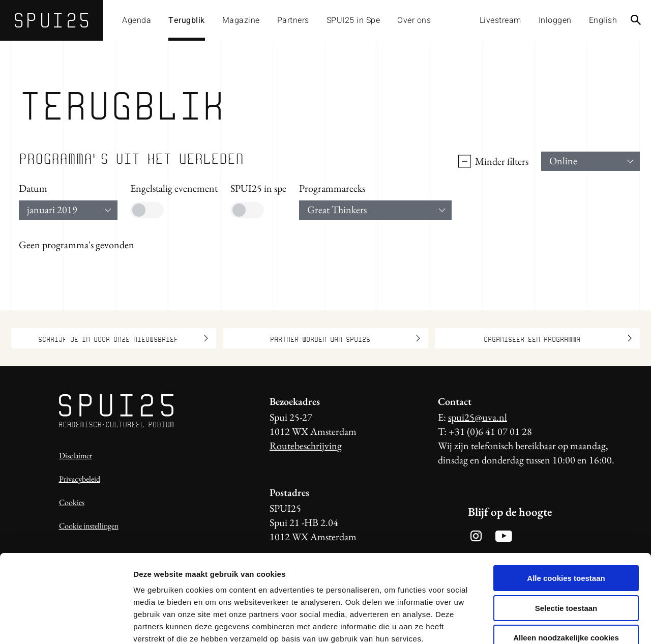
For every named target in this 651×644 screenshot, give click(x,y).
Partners (293, 20)
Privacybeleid (80, 479)
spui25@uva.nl (478, 417)
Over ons (414, 20)
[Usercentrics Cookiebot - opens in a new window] (66, 624)
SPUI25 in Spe (353, 20)
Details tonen (550, 624)
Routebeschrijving (306, 446)
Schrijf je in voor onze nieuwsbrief (123, 338)
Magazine (241, 20)
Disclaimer (76, 456)
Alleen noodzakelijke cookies (566, 579)
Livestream (500, 20)
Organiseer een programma (558, 338)
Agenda (137, 20)
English (603, 20)
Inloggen (555, 20)
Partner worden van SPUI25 (345, 338)
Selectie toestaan (566, 550)
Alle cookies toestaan (566, 520)
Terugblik (187, 20)
